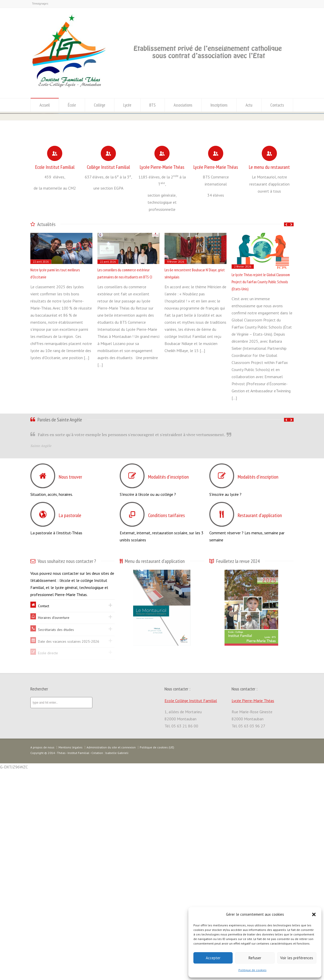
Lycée (127, 105)
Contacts (277, 105)
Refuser (255, 958)
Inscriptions (219, 105)
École (72, 105)
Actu (249, 105)
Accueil (45, 105)
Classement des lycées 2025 (75, 217)
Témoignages (40, 4)
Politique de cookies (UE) (157, 957)
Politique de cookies (252, 970)
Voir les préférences (297, 958)
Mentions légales (70, 957)
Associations (183, 105)
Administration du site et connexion (111, 957)
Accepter (213, 958)
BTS (153, 105)
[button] (314, 914)
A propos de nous (42, 957)
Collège (100, 105)
